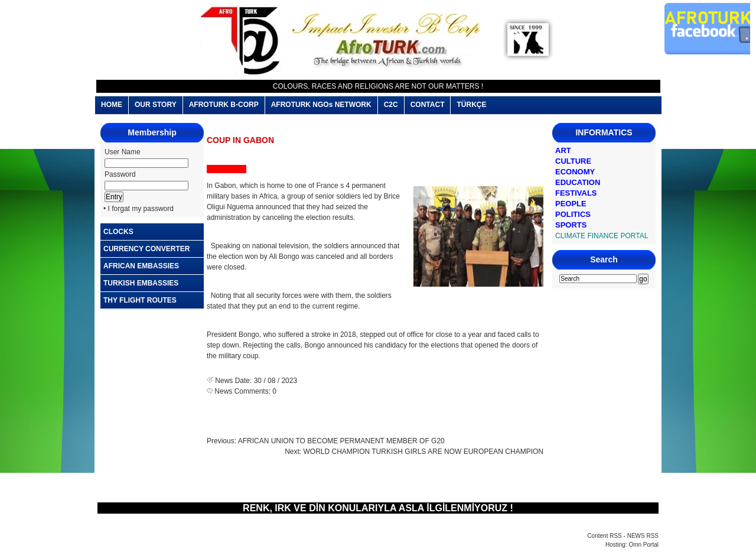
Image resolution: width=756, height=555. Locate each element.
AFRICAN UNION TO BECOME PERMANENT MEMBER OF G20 (341, 441)
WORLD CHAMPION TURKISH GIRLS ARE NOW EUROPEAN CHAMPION (424, 452)
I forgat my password (141, 209)
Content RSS (604, 536)
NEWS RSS (643, 536)
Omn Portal (643, 545)
